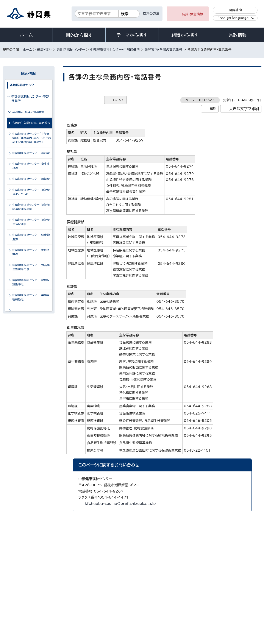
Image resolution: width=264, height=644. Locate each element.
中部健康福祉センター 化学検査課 (31, 312)
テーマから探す (132, 35)
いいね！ (119, 100)
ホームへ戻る (252, 522)
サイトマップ (241, 607)
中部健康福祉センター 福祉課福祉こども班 (31, 192)
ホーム (26, 35)
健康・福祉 (44, 50)
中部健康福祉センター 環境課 (31, 179)
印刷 (213, 109)
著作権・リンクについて (23, 607)
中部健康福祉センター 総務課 (31, 153)
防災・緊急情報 (193, 14)
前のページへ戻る (219, 522)
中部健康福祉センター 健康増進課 (31, 237)
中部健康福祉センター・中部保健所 (115, 50)
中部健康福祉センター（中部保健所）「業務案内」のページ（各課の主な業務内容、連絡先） (32, 138)
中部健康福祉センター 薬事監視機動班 (31, 297)
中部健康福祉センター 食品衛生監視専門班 (31, 267)
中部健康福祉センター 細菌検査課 (31, 327)
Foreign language (233, 18)
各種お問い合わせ (204, 581)
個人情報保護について (71, 607)
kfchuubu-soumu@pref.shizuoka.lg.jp (120, 504)
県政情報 (237, 35)
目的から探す (79, 35)
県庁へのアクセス (242, 581)
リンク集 (211, 607)
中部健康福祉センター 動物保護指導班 (31, 282)
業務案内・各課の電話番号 (163, 50)
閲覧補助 (235, 10)
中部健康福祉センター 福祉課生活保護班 (31, 222)
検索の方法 (151, 13)
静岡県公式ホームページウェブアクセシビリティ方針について (146, 607)
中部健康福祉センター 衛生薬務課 (31, 166)
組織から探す (185, 35)
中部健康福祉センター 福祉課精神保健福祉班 (31, 207)
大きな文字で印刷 (244, 109)
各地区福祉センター (71, 50)
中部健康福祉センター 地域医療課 (31, 252)
